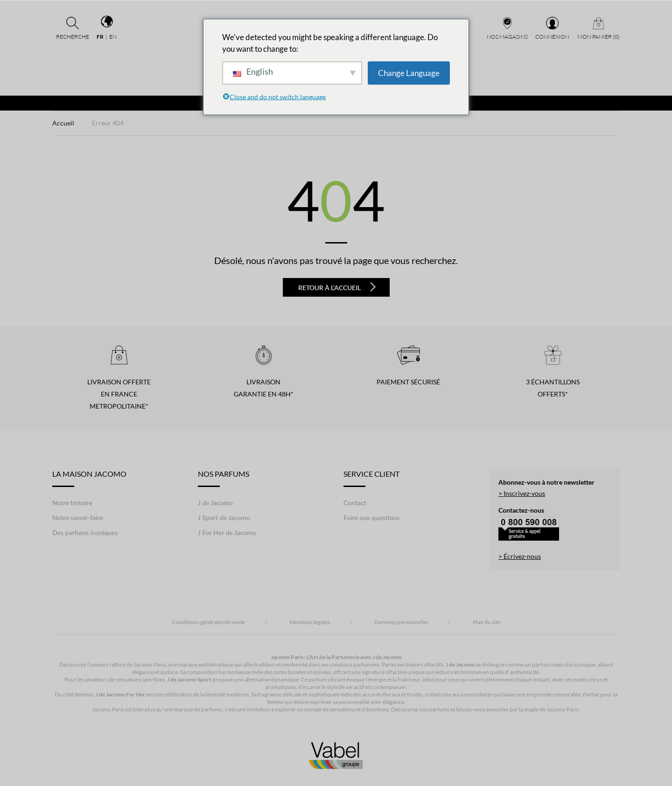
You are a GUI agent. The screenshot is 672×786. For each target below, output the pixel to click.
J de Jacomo (215, 503)
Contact (355, 503)
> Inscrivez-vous (522, 493)
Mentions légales (310, 622)
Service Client (371, 478)
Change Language (409, 73)
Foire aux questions (371, 518)
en (113, 37)
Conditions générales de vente (209, 622)
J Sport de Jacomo (224, 518)
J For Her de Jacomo (227, 532)
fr (100, 37)
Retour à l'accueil (337, 287)
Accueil (63, 123)
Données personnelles (401, 622)
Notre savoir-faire (78, 518)
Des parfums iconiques (85, 532)
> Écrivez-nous (520, 556)
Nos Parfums (224, 478)
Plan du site (486, 622)
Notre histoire (72, 503)
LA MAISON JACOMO (89, 478)
